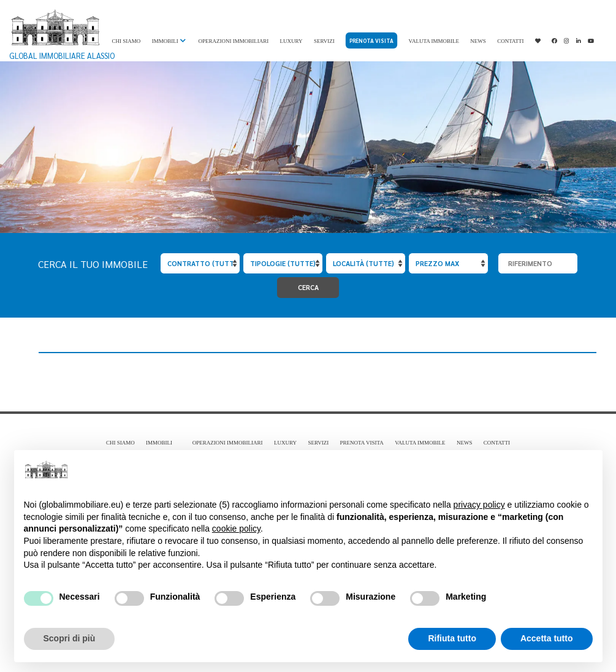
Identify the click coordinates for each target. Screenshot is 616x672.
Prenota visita (371, 40)
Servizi (324, 41)
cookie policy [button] (236, 529)
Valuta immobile (434, 41)
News (478, 41)
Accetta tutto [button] (547, 638)
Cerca (308, 287)
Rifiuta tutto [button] (452, 638)
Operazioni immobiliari (233, 41)
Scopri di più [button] (70, 638)
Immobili (165, 41)
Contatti (510, 41)
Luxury (291, 41)
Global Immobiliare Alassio (62, 35)
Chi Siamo (127, 41)
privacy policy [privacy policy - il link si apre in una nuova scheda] (479, 505)
